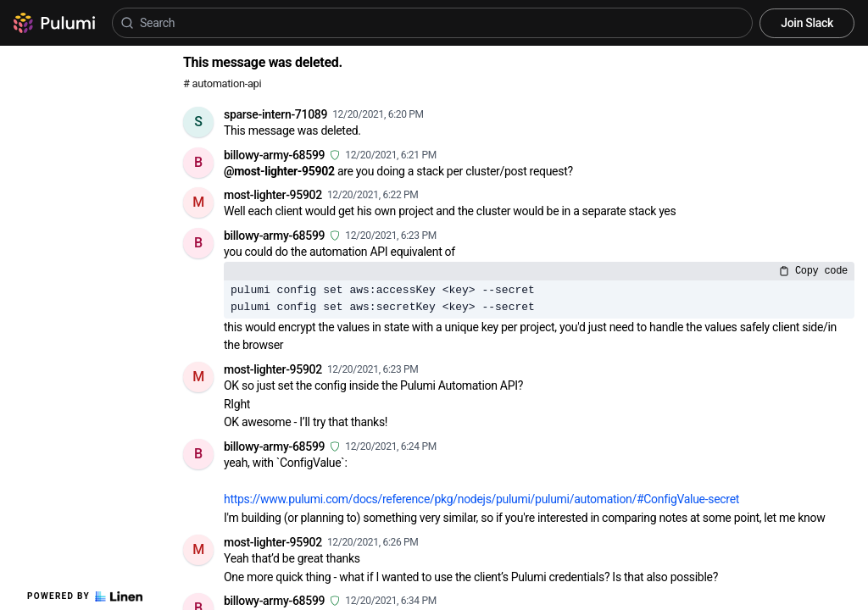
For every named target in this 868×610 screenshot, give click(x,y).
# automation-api (222, 83)
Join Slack (807, 23)
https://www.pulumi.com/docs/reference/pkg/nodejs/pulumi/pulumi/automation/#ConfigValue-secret (481, 499)
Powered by (85, 596)
